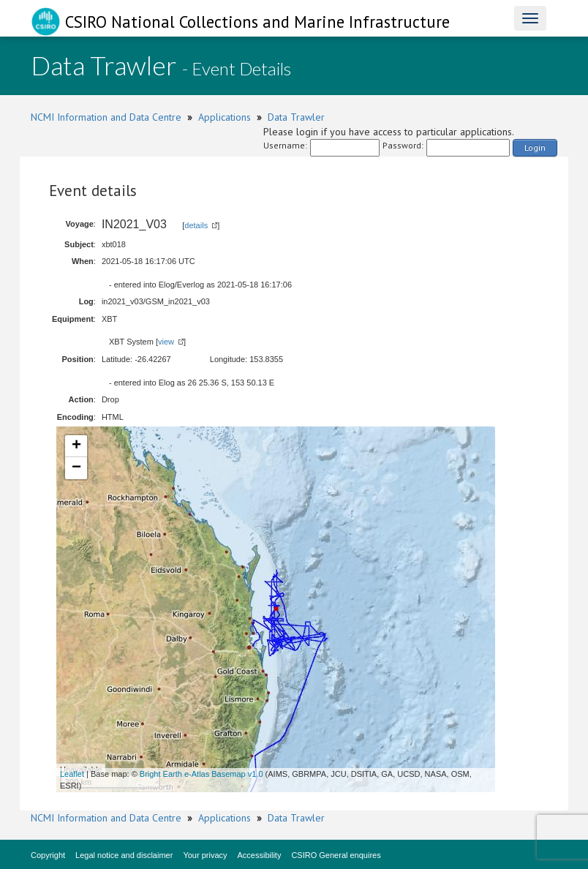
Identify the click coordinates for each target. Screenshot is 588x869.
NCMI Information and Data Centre (106, 117)
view (166, 342)
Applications (225, 117)
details (196, 225)
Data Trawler (296, 117)
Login (535, 147)
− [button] (76, 468)
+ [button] (76, 446)
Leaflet (72, 774)
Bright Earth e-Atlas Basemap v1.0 (201, 774)
